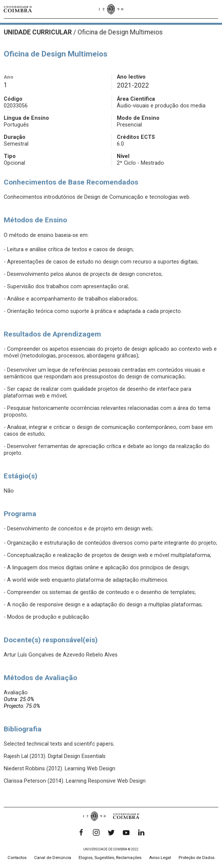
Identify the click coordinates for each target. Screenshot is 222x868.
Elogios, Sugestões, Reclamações (110, 858)
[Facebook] (81, 832)
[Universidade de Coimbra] (18, 9)
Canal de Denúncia (53, 858)
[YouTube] (126, 832)
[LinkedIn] (141, 832)
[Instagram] (96, 832)
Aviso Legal (160, 858)
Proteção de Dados (197, 858)
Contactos (17, 858)
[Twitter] (111, 832)
